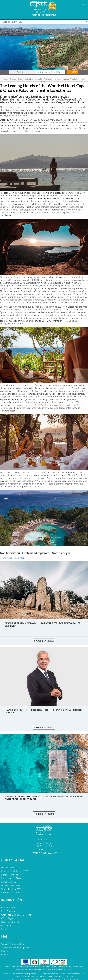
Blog (20, 79)
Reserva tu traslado (11, 922)
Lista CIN (6, 929)
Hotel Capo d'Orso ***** (13, 867)
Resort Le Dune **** (11, 889)
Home (5, 79)
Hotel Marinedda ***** (12, 875)
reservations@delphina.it (44, 15)
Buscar (72, 72)
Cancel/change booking (13, 944)
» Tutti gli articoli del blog (12, 558)
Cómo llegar (7, 918)
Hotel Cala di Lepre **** (13, 885)
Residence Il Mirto (10, 893)
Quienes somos (9, 907)
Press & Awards (9, 911)
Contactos (6, 925)
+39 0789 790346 (44, 12)
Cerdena (13, 79)
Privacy (5, 951)
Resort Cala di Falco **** (14, 878)
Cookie (5, 955)
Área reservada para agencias (16, 947)
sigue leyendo (44, 641)
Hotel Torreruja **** (11, 882)
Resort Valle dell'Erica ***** (15, 871)
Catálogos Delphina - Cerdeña (16, 915)
